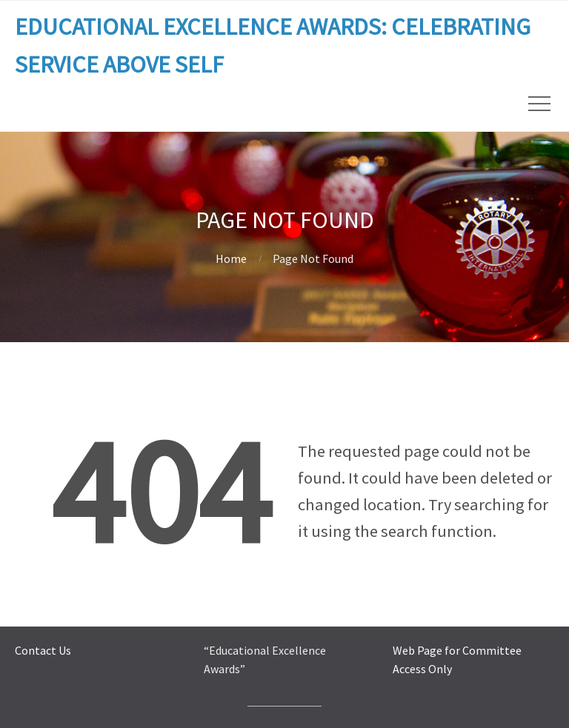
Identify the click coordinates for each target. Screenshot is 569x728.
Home (231, 258)
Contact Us (43, 650)
